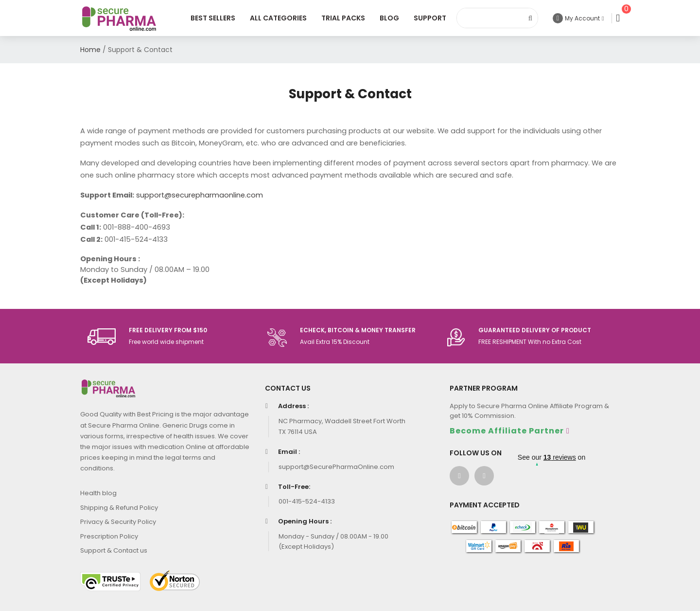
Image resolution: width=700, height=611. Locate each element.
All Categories (278, 18)
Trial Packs (343, 18)
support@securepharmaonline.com (200, 195)
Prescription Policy (109, 536)
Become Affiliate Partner (507, 431)
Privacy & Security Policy (118, 522)
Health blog (98, 493)
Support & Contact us (114, 550)
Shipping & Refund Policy (119, 508)
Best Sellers (213, 18)
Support (430, 18)
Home (90, 50)
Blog (389, 18)
